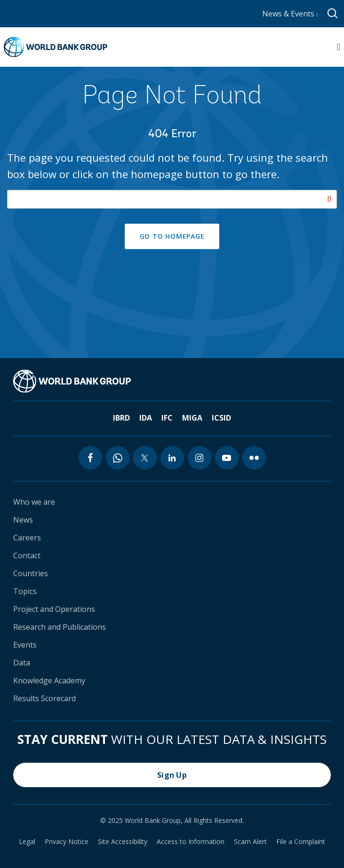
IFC (167, 418)
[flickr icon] (254, 458)
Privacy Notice (67, 842)
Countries (31, 573)
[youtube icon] (227, 458)
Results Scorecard (44, 698)
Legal (27, 842)
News (23, 520)
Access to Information (191, 842)
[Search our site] (172, 199)
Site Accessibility (123, 842)
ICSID (221, 418)
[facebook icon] (90, 458)
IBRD (121, 418)
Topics (25, 591)
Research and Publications (60, 627)
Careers (27, 538)
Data (22, 663)
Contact (27, 555)
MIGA (192, 418)
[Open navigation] (339, 47)
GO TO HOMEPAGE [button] (172, 236)
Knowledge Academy (49, 680)
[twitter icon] (145, 458)
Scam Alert (250, 842)
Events (25, 645)
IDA (146, 418)
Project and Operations (54, 609)
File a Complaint (301, 842)
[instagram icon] (200, 458)
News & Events (290, 14)
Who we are (34, 502)
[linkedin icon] (172, 458)
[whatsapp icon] (118, 458)
